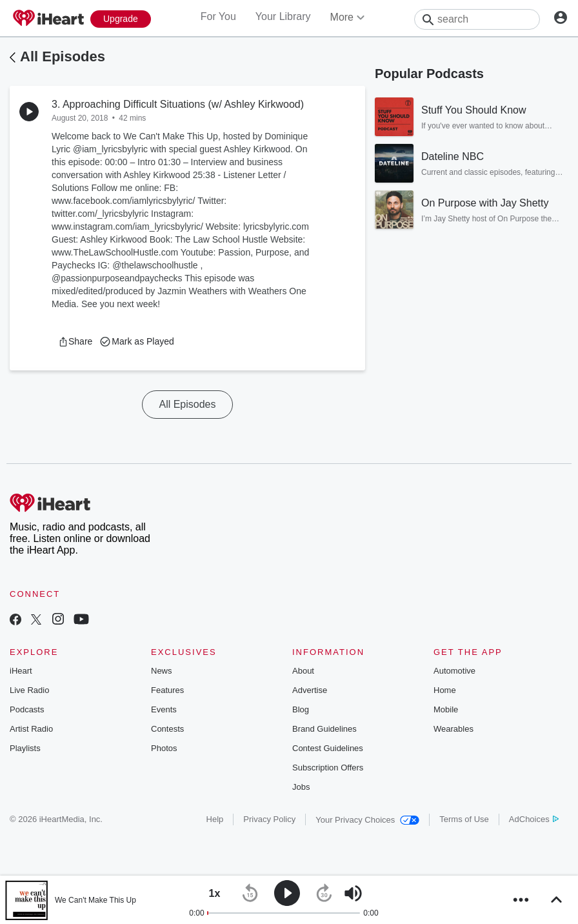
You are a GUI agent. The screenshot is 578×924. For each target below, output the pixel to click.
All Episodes (63, 56)
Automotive (454, 671)
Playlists (25, 748)
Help (215, 819)
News (162, 671)
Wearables (453, 729)
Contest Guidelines (328, 748)
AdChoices (534, 819)
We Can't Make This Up (95, 900)
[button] (75, 341)
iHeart (21, 671)
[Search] (477, 19)
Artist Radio (31, 729)
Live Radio (29, 690)
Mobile (446, 709)
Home (445, 690)
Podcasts (27, 709)
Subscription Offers (328, 768)
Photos (164, 748)
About (303, 671)
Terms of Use (464, 819)
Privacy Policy (269, 819)
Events (164, 709)
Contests (167, 729)
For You (218, 16)
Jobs (301, 787)
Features (167, 690)
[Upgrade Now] (121, 19)
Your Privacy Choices (367, 820)
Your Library (283, 16)
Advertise (310, 690)
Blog (301, 709)
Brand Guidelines (324, 729)
